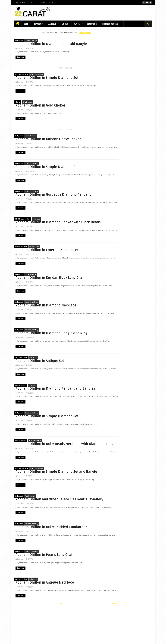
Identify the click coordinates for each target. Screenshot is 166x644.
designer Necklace (22, 75)
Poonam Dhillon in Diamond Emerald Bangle (82, 43)
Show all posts (78, 33)
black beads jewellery (23, 226)
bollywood (19, 41)
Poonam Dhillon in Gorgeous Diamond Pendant (82, 198)
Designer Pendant (35, 464)
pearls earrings (30, 526)
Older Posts (101, 640)
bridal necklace (30, 136)
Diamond (39, 24)
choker (18, 102)
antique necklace (21, 376)
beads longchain (21, 256)
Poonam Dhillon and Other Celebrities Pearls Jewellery (82, 528)
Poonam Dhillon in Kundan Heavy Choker (81, 138)
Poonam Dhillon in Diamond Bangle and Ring (82, 348)
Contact (51, 3)
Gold (26, 24)
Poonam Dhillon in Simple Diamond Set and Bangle (80, 500)
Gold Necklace (28, 102)
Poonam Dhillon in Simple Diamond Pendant (80, 168)
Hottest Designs (117, 24)
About (43, 3)
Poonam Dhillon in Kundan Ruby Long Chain (81, 288)
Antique (54, 24)
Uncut (68, 24)
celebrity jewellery (31, 166)
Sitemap (16, 3)
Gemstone (96, 24)
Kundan (81, 24)
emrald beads (34, 256)
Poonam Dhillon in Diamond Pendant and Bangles (82, 408)
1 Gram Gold (33, 3)
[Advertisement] (109, 12)
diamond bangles (31, 41)
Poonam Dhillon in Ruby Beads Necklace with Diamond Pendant (79, 468)
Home (55, 640)
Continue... (64, 61)
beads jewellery (21, 406)
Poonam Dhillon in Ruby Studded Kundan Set (79, 558)
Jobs (24, 3)
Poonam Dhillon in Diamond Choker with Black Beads (82, 228)
